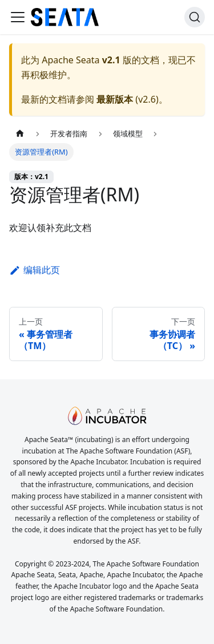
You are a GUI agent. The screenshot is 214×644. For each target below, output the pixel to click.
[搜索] (195, 17)
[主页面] (20, 134)
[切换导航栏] (18, 17)
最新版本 (115, 99)
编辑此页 (35, 270)
